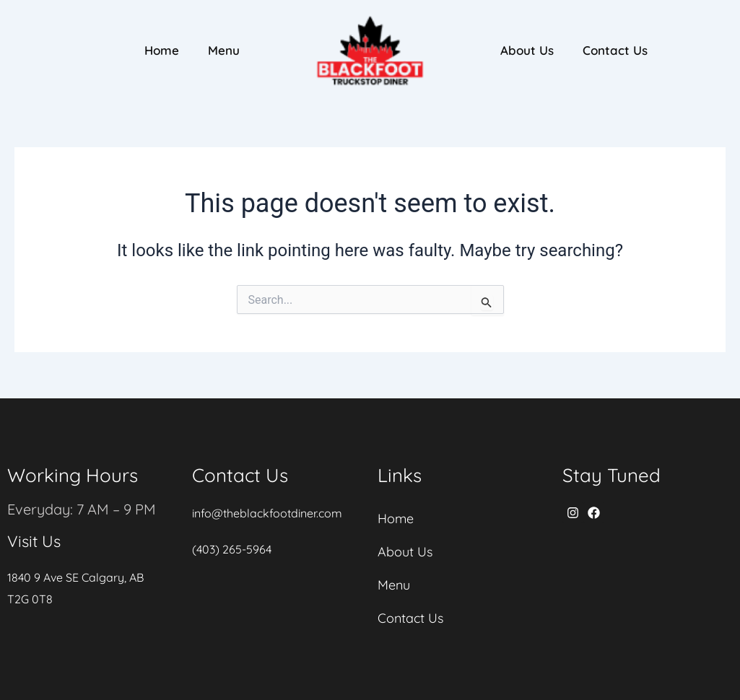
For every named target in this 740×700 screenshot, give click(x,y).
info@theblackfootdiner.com (267, 513)
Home (162, 50)
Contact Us (615, 50)
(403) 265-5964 (232, 549)
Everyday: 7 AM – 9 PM (82, 509)
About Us (527, 50)
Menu (224, 50)
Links (400, 475)
